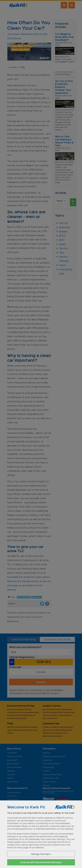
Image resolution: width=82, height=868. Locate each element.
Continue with (41, 862)
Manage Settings (41, 854)
